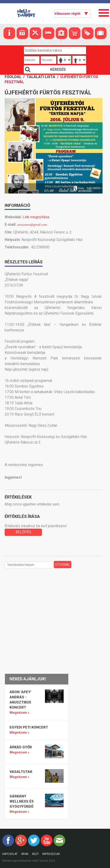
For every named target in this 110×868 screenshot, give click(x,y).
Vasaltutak (21, 772)
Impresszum (51, 854)
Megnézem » (19, 713)
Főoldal (13, 77)
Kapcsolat (10, 854)
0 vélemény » (94, 188)
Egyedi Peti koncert (29, 727)
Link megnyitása (36, 217)
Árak (25, 854)
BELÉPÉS (23, 532)
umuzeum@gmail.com (32, 225)
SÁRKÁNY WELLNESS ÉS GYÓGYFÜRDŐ (22, 801)
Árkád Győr (21, 747)
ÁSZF (35, 854)
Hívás (81, 188)
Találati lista (41, 77)
